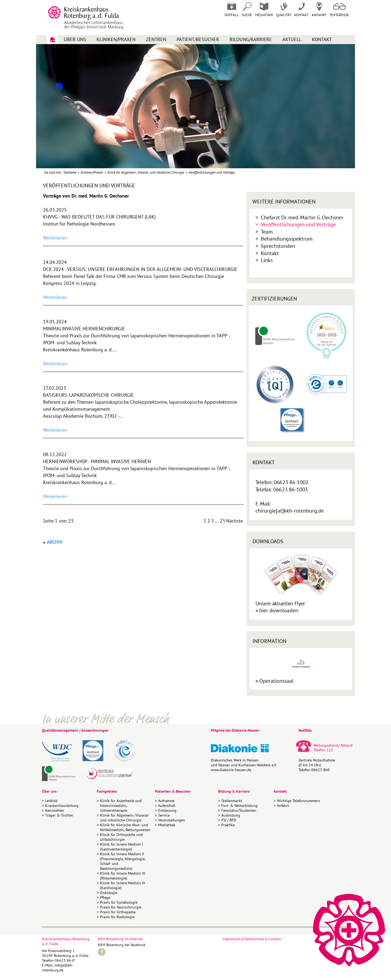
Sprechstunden (278, 246)
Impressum (232, 939)
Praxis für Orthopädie (118, 912)
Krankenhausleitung (62, 806)
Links (267, 260)
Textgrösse (339, 10)
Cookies (275, 939)
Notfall (232, 10)
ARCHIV (55, 542)
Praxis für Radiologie (117, 917)
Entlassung (167, 810)
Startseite (70, 172)
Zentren (156, 39)
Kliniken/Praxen (116, 39)
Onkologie (109, 893)
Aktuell (292, 39)
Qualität (284, 10)
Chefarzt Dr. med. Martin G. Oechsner (302, 217)
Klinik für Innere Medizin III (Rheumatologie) (123, 876)
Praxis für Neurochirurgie (121, 907)
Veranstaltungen (172, 820)
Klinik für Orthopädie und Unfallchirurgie (121, 837)
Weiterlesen (55, 238)
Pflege (105, 897)
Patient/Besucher (198, 39)
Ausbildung (231, 815)
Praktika (228, 825)
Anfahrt (319, 10)
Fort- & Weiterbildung (239, 806)
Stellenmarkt (232, 801)
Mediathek (264, 10)
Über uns (75, 39)
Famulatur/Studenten (239, 810)
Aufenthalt (167, 806)
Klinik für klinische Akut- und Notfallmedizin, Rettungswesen (125, 827)
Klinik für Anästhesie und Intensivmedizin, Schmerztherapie (121, 806)
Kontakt (322, 39)
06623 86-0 (65, 960)
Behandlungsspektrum (287, 239)
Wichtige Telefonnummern (298, 801)
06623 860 (321, 770)
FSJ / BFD (229, 820)
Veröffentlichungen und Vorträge (212, 172)
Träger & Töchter (59, 815)
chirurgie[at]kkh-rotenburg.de (290, 511)
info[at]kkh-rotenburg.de (58, 968)
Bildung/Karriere (251, 39)
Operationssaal (276, 681)
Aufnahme (166, 801)
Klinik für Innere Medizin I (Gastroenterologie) (122, 847)
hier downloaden (279, 610)
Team (267, 232)
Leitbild (51, 801)
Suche (247, 10)
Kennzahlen (55, 810)
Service (164, 815)
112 (330, 750)
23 (222, 521)
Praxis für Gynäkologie (119, 902)
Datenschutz (254, 939)
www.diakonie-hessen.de (231, 770)
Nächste (234, 521)
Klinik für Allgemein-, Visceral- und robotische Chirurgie (146, 172)
